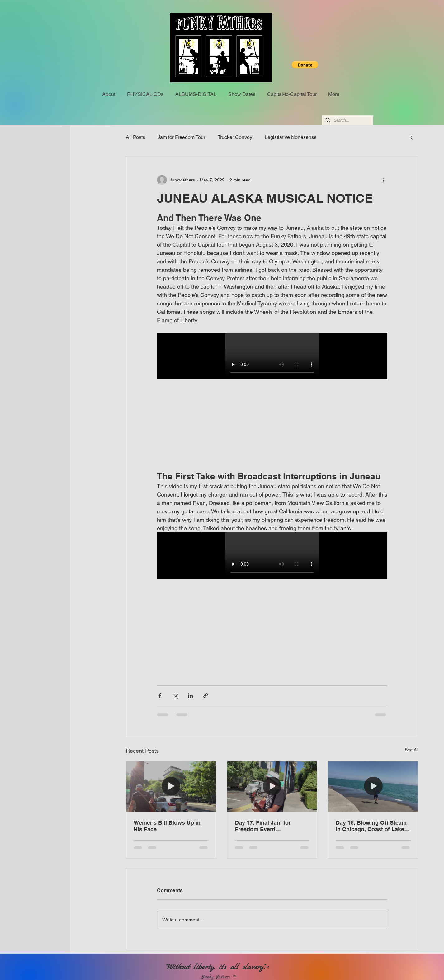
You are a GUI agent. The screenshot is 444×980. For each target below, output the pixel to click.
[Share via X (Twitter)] (175, 696)
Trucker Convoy (235, 137)
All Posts (135, 137)
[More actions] (384, 180)
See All (412, 750)
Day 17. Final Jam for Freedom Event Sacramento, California (265, 826)
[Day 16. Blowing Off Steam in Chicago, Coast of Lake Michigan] (373, 787)
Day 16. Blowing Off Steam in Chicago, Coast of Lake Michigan (371, 826)
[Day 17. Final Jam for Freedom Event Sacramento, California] (272, 787)
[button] (305, 65)
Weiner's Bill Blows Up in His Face (167, 826)
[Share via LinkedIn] (190, 696)
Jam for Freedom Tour (181, 137)
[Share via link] (206, 696)
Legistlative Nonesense (291, 137)
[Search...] (347, 120)
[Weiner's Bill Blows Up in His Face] (171, 787)
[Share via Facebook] (160, 696)
